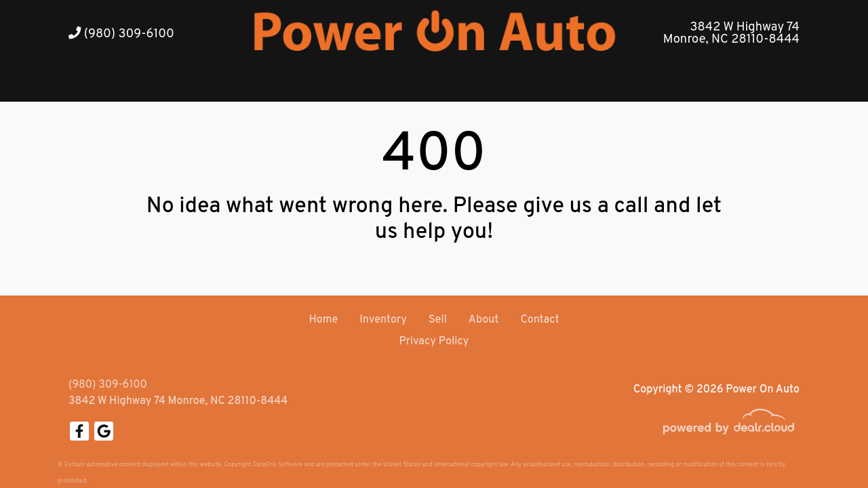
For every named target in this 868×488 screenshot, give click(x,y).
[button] (419, 85)
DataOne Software (278, 465)
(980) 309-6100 (121, 34)
